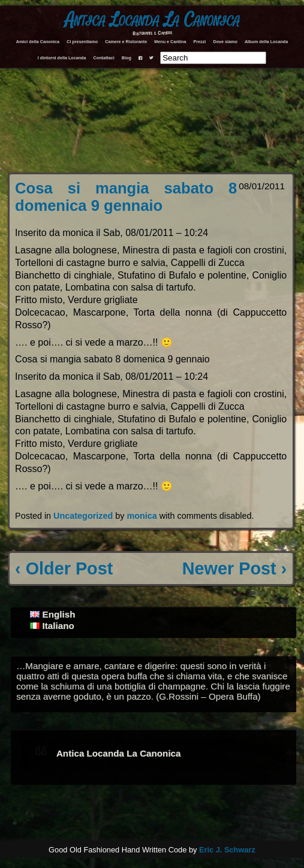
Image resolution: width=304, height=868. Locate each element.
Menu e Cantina (170, 42)
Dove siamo (225, 42)
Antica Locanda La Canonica (152, 20)
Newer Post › (234, 568)
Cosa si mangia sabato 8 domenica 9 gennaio (126, 197)
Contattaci (104, 58)
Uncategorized (83, 516)
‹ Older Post (64, 568)
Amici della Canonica (38, 42)
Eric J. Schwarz (227, 850)
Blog (127, 58)
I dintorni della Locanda (62, 58)
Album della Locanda (266, 42)
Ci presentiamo (82, 42)
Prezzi (200, 42)
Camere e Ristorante (126, 42)
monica (142, 516)
